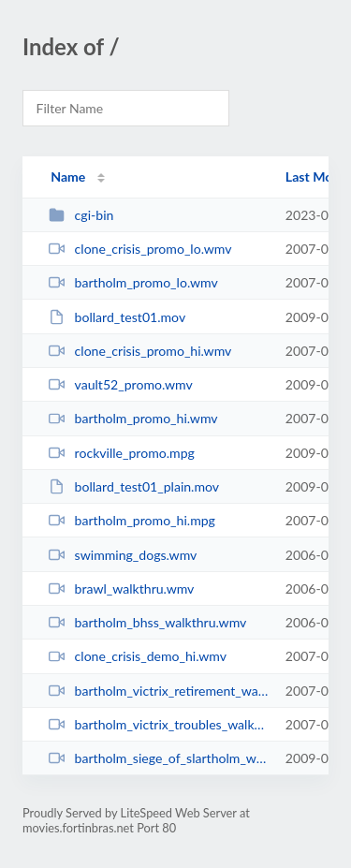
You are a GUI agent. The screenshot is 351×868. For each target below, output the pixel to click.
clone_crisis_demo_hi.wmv (138, 656)
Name (68, 177)
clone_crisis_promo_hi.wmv (140, 351)
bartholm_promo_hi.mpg (132, 520)
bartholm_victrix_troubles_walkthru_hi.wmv (158, 724)
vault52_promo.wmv (121, 384)
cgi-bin (81, 215)
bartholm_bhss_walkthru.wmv (147, 622)
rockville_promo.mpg (122, 453)
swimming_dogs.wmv (123, 555)
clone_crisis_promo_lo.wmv (140, 249)
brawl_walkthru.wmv (121, 588)
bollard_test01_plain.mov (134, 486)
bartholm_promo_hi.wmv (133, 418)
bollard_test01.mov (117, 317)
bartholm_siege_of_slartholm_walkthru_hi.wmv (158, 758)
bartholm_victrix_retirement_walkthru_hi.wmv (158, 691)
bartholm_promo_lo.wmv (133, 282)
